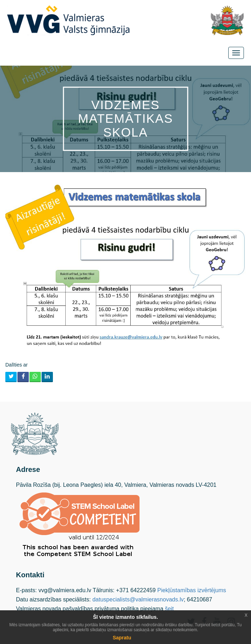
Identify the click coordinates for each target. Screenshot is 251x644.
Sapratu (122, 638)
